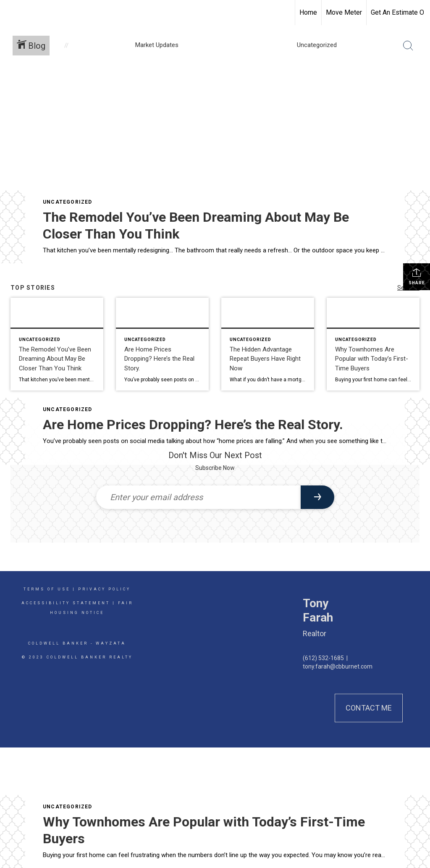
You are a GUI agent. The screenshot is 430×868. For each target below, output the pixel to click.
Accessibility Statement (66, 603)
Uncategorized (68, 202)
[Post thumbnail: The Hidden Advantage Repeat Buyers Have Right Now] (268, 344)
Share (417, 276)
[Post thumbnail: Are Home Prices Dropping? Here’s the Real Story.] (162, 344)
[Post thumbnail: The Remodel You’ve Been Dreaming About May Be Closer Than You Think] (57, 344)
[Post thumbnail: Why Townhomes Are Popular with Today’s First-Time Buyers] (373, 344)
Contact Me (369, 708)
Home (308, 12)
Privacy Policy (104, 589)
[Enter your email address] (198, 497)
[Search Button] (408, 46)
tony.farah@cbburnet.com (338, 666)
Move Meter (344, 12)
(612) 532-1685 (323, 658)
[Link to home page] (11, 13)
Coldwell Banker (58, 643)
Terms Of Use (47, 589)
